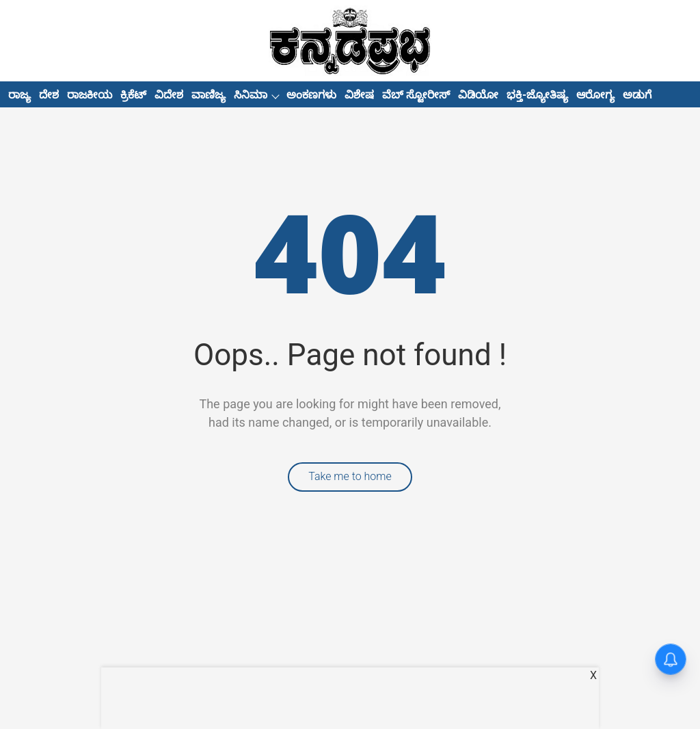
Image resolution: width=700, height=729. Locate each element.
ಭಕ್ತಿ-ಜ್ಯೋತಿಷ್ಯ (537, 95)
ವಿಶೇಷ (359, 95)
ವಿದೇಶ (169, 95)
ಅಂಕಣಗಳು (311, 95)
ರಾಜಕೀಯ (90, 95)
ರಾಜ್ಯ (19, 95)
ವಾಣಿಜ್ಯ (208, 95)
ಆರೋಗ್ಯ (595, 95)
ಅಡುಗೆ (637, 95)
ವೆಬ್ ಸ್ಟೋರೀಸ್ (416, 95)
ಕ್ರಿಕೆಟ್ (133, 95)
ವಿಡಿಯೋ (478, 95)
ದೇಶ (49, 95)
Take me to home (350, 476)
